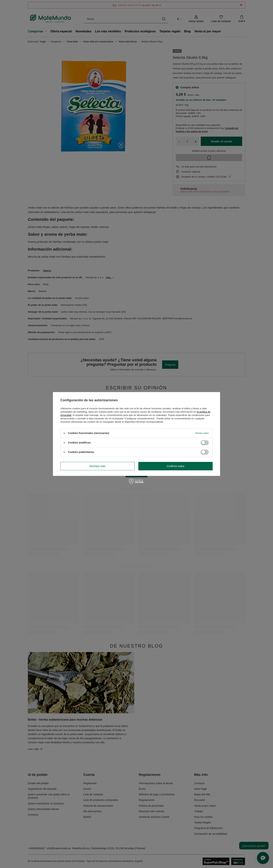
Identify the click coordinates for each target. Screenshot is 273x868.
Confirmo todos (176, 466)
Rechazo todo (97, 466)
